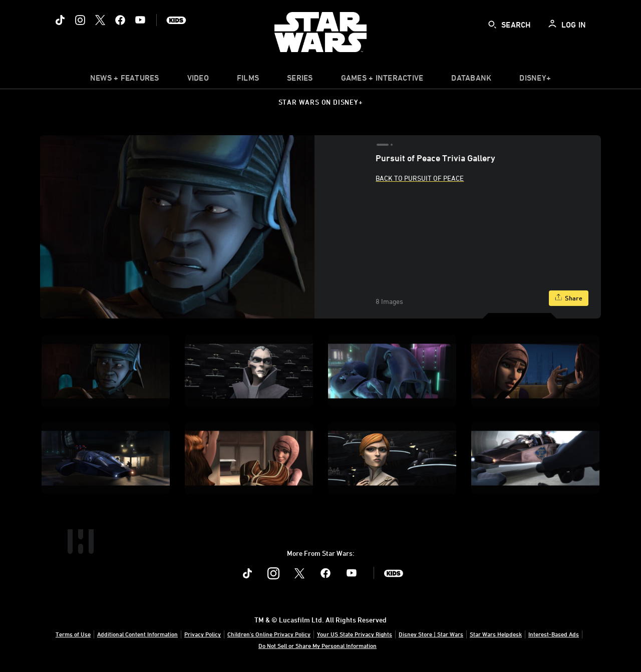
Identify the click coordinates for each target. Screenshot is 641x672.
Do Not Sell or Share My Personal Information (317, 645)
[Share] (569, 298)
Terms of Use (73, 634)
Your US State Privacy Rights (355, 634)
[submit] (492, 25)
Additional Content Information (137, 634)
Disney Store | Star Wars (431, 634)
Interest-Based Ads (554, 634)
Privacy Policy (203, 634)
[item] (125, 80)
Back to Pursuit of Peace (420, 178)
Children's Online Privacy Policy (269, 634)
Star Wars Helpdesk (496, 634)
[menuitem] (198, 80)
